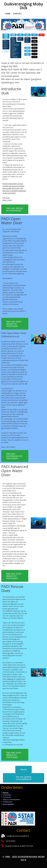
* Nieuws (5, 792)
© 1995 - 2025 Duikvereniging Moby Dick (23, 858)
